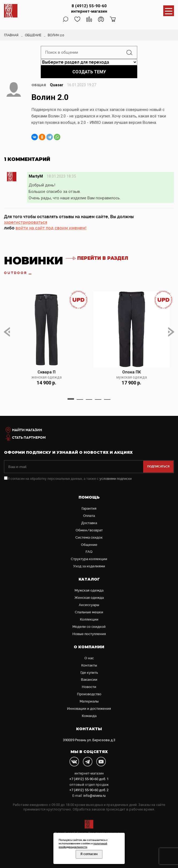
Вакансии (89, 680)
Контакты (89, 665)
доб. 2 (89, 790)
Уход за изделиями (89, 566)
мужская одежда (132, 377)
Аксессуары (89, 605)
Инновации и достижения (89, 709)
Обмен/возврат (89, 530)
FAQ (89, 552)
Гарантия (89, 508)
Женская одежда (89, 598)
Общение (89, 545)
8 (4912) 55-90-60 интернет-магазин (89, 9)
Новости (89, 687)
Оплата (89, 516)
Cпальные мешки (89, 612)
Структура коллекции (89, 559)
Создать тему (89, 72)
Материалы (89, 701)
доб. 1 (89, 779)
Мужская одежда (89, 590)
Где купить (89, 673)
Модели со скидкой (89, 627)
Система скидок (89, 537)
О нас (89, 658)
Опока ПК (131, 372)
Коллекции (89, 619)
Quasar (57, 85)
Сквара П (47, 372)
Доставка (89, 523)
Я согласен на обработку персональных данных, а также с (68, 479)
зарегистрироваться (26, 222)
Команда (89, 716)
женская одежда (47, 377)
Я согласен (89, 854)
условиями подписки (116, 479)
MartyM (36, 176)
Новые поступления (89, 634)
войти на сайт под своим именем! (51, 228)
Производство (89, 694)
